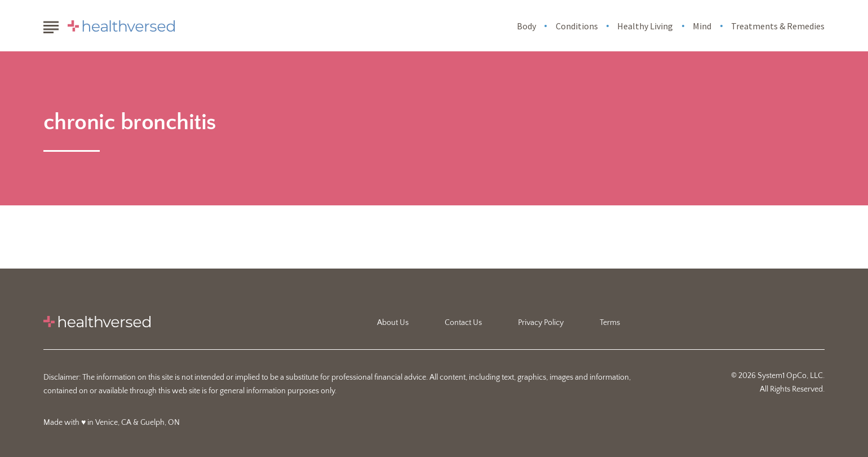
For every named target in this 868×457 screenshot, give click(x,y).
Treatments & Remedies (778, 26)
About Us (393, 323)
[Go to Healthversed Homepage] (121, 26)
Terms (610, 323)
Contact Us (463, 323)
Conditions (577, 26)
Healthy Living (645, 26)
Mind (702, 26)
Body (526, 26)
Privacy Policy (541, 323)
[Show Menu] (51, 25)
